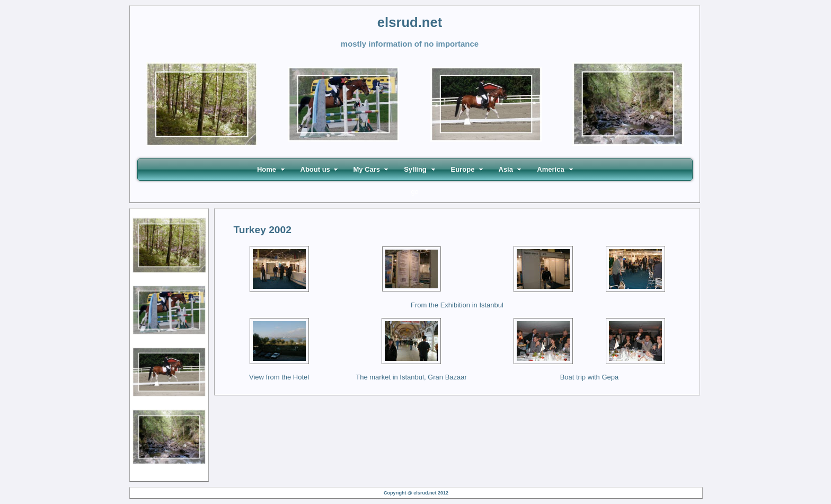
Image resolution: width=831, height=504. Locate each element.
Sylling (415, 169)
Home (267, 169)
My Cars (367, 169)
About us (315, 169)
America (550, 169)
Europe (463, 169)
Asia (506, 169)
